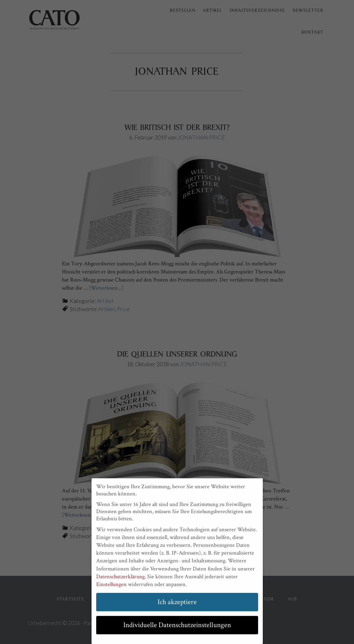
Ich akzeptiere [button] (177, 606)
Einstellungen (111, 589)
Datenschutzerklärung (120, 581)
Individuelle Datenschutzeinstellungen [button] (177, 630)
